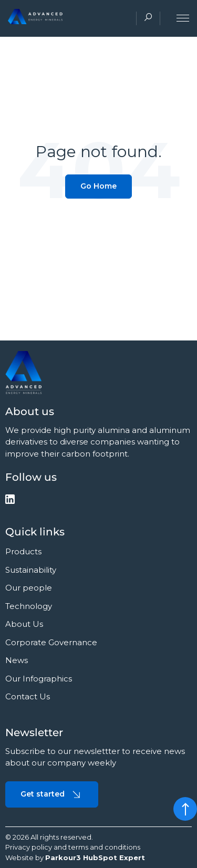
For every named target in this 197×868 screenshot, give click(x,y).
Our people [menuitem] (29, 588)
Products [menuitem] (23, 551)
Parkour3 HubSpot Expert (95, 857)
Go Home (98, 186)
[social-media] (10, 501)
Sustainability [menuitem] (31, 570)
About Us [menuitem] (24, 624)
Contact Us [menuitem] (28, 696)
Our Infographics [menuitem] (39, 679)
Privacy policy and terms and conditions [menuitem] (73, 847)
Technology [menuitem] (29, 606)
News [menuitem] (17, 660)
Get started (52, 794)
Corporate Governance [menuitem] (51, 642)
